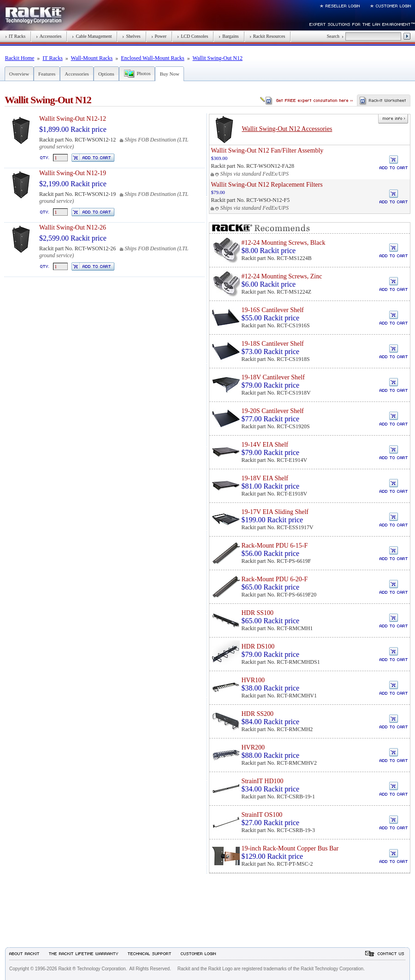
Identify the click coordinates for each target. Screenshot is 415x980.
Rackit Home (20, 58)
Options (106, 74)
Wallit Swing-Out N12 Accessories (287, 129)
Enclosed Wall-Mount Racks (152, 58)
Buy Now (169, 74)
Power (159, 36)
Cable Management (92, 36)
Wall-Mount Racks (92, 58)
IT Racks (15, 36)
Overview (19, 74)
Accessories (49, 36)
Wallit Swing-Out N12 (218, 58)
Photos (143, 73)
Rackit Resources (267, 36)
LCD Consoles (193, 36)
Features (47, 74)
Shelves (131, 36)
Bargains (228, 36)
